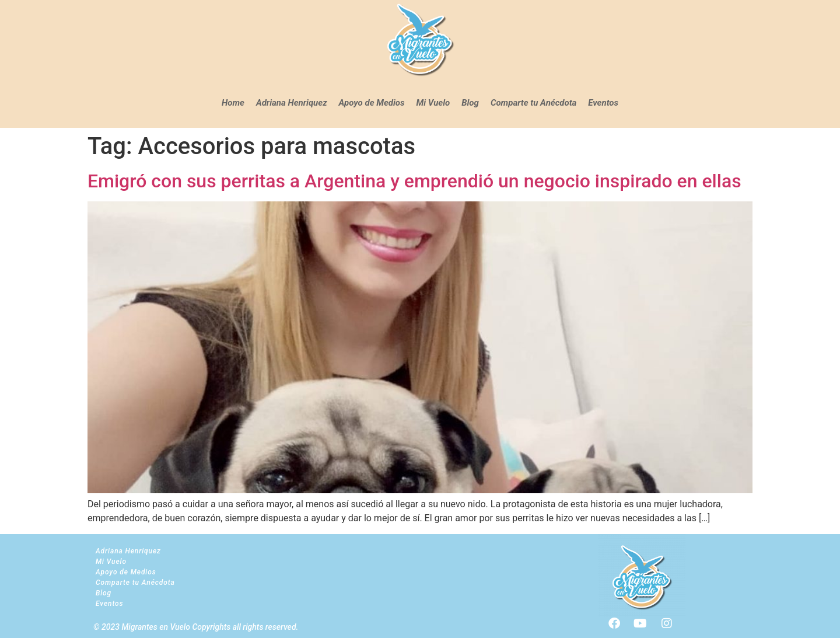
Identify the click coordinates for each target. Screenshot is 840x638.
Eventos (603, 103)
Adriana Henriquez (292, 103)
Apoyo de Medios (372, 103)
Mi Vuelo (433, 103)
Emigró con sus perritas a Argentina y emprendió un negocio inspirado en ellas (414, 181)
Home (233, 103)
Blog (470, 103)
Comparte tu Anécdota (533, 103)
